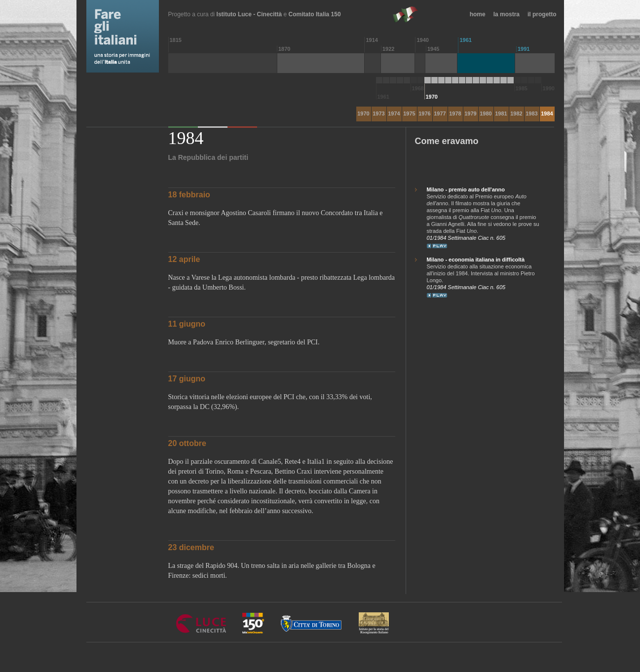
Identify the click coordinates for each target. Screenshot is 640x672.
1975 (409, 113)
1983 (531, 113)
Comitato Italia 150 (315, 14)
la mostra (507, 14)
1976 (424, 113)
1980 (486, 113)
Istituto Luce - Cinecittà (249, 14)
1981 (501, 113)
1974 (394, 113)
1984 (547, 113)
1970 (363, 113)
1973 (378, 113)
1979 (470, 113)
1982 (516, 113)
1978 (455, 113)
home (478, 14)
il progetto (542, 14)
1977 (440, 113)
